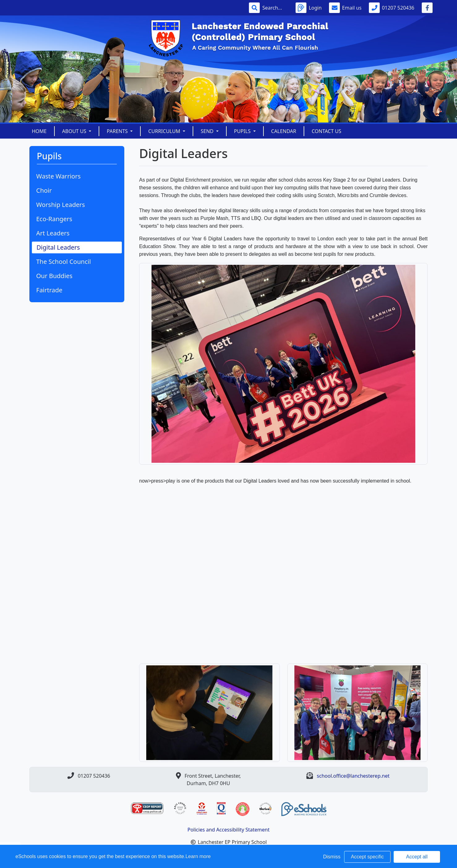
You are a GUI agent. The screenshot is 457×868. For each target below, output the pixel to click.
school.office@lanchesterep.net (353, 776)
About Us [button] (75, 131)
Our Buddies (54, 276)
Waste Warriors (58, 176)
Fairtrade (49, 290)
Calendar (284, 131)
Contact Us (327, 131)
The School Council (64, 262)
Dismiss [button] (332, 857)
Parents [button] (118, 131)
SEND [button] (208, 131)
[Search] (275, 8)
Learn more (198, 856)
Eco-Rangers (54, 219)
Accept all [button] (417, 857)
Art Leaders (53, 233)
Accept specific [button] (367, 857)
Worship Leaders (61, 205)
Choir (44, 190)
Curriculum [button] (165, 131)
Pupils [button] (243, 131)
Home (39, 131)
